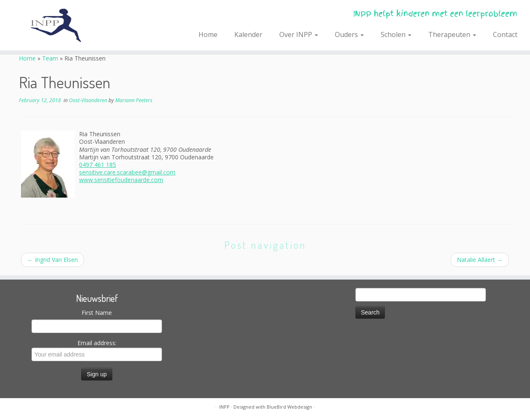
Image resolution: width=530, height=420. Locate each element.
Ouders (349, 34)
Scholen (396, 34)
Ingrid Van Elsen (53, 260)
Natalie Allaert (480, 260)
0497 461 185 (98, 165)
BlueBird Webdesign (289, 407)
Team (50, 58)
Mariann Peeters (134, 100)
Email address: (97, 350)
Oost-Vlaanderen (89, 100)
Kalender (248, 34)
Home (208, 34)
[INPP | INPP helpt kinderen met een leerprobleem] (61, 25)
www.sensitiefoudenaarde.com (121, 180)
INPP (224, 407)
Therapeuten (452, 34)
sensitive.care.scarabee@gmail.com (127, 172)
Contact (505, 34)
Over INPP (299, 34)
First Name (97, 313)
